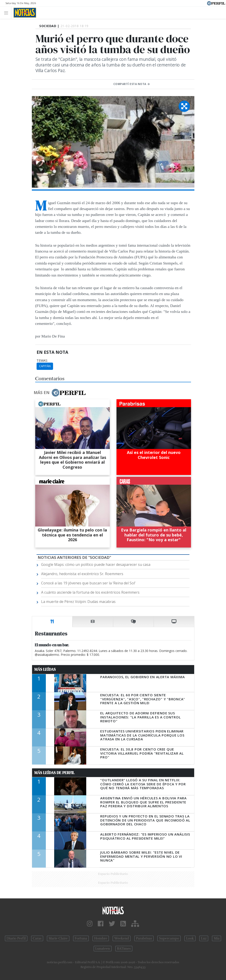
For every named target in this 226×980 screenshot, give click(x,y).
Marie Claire (58, 938)
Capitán (45, 366)
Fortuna (81, 938)
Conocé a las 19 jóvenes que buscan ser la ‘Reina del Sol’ (88, 583)
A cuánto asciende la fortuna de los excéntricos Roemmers (90, 592)
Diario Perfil (16, 938)
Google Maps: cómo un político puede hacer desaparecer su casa (96, 564)
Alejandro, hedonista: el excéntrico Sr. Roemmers (82, 574)
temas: (42, 361)
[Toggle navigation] (7, 13)
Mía (217, 938)
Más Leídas (45, 669)
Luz (204, 938)
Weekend (122, 938)
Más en (60, 393)
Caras (37, 938)
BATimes (124, 949)
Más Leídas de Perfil (54, 773)
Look (190, 938)
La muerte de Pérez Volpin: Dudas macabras (78, 602)
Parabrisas (144, 938)
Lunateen (103, 949)
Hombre (101, 938)
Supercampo (169, 938)
